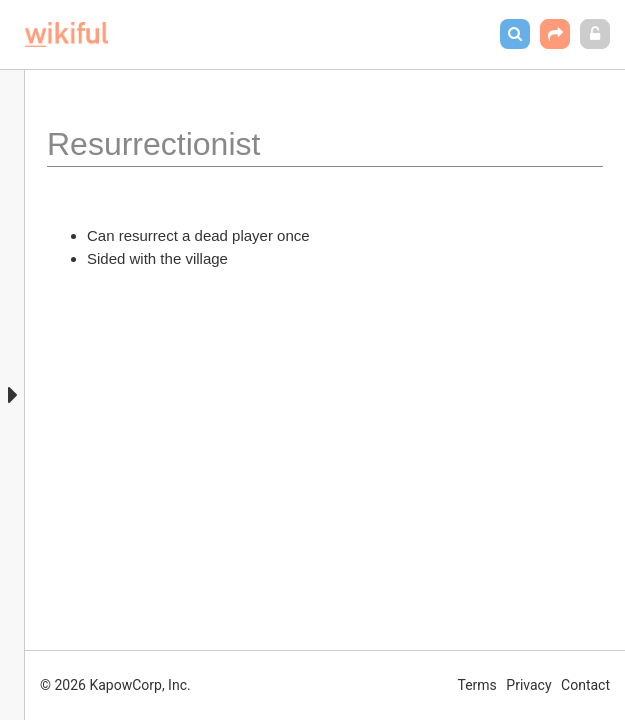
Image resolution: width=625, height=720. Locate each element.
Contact (585, 685)
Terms (477, 685)
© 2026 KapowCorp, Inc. (115, 685)
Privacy (528, 685)
